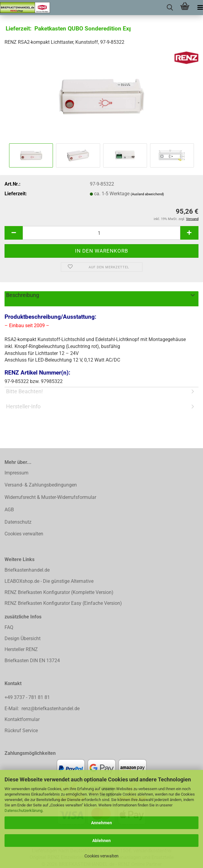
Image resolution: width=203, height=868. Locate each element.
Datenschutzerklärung (23, 811)
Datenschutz (18, 522)
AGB (9, 510)
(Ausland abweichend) (147, 194)
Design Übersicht (23, 638)
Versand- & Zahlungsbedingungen (41, 485)
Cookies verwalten (101, 856)
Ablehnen (101, 841)
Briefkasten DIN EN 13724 (32, 661)
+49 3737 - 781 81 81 (28, 697)
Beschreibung (23, 295)
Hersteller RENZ (21, 649)
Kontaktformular (22, 719)
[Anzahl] (101, 233)
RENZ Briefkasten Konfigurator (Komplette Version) (59, 592)
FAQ (9, 627)
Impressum (16, 473)
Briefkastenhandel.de (27, 570)
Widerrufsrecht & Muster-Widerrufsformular (50, 497)
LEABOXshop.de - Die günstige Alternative (49, 581)
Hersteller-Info (23, 406)
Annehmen (101, 823)
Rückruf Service (21, 731)
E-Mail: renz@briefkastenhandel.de (42, 708)
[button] (14, 233)
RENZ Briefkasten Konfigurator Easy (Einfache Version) (63, 603)
